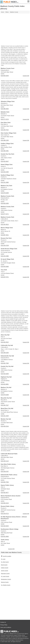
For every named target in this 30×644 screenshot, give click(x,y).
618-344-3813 (5, 224)
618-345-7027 (5, 405)
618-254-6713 (5, 514)
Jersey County (5, 571)
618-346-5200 (5, 353)
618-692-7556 (5, 482)
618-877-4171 (5, 214)
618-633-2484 (5, 172)
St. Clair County (5, 562)
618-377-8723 (5, 119)
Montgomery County (6, 579)
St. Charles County (6, 585)
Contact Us (3, 622)
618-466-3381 (5, 151)
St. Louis (3, 559)
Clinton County (5, 568)
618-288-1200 (5, 140)
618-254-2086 (5, 256)
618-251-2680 (5, 182)
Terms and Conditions (6, 627)
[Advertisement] (15, 30)
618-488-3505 (5, 109)
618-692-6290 (5, 203)
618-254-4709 (5, 245)
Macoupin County (5, 573)
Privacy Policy (4, 625)
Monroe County (5, 582)
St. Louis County (5, 576)
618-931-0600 (5, 537)
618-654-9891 (5, 384)
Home (2, 12)
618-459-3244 (5, 426)
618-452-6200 (5, 374)
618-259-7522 (5, 130)
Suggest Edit (26, 76)
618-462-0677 (5, 493)
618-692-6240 (5, 76)
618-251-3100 (5, 416)
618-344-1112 (5, 461)
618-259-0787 (5, 472)
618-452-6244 (5, 526)
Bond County (4, 565)
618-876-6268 (5, 193)
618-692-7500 (5, 363)
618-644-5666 (5, 267)
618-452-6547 (5, 161)
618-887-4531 (5, 235)
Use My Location (6, 556)
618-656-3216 (5, 503)
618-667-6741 (5, 277)
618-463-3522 (5, 342)
